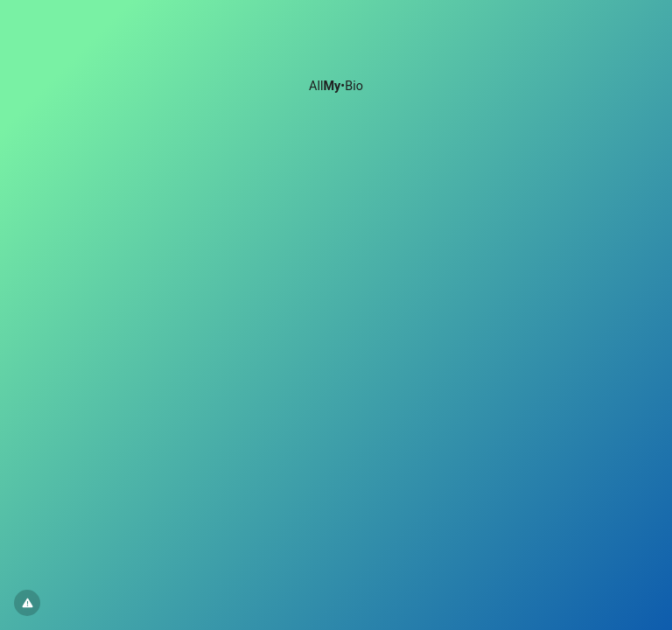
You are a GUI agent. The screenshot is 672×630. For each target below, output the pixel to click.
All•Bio (336, 86)
